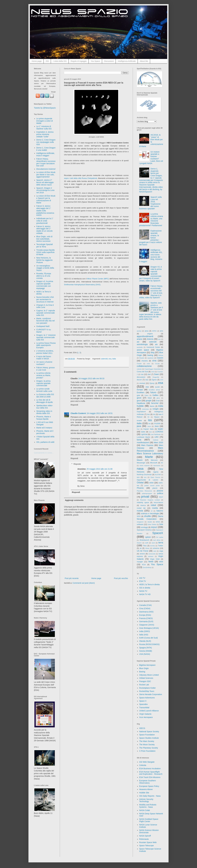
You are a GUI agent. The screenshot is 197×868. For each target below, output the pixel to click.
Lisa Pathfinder (156, 434)
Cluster (139, 364)
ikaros (152, 406)
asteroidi (104, 359)
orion (152, 483)
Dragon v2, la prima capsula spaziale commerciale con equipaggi (45, 285)
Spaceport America (144, 530)
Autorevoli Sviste (153, 347)
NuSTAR (158, 475)
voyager (140, 562)
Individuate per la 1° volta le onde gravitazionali (45, 221)
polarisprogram (147, 493)
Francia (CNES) (146, 618)
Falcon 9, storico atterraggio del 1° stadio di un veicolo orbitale (45, 230)
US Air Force (142, 551)
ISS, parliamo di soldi (45, 442)
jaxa (139, 426)
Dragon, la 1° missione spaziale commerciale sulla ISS (46, 337)
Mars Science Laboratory (150, 454)
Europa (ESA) (145, 615)
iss (150, 420)
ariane (139, 339)
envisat (142, 383)
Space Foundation (147, 735)
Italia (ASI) (144, 635)
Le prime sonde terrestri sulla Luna (44, 390)
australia (140, 347)
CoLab (157, 364)
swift (147, 543)
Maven (140, 460)
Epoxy (152, 383)
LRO (157, 437)
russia (140, 511)
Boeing (142, 672)
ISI (148, 417)
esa (110, 359)
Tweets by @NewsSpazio (45, 108)
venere (142, 554)
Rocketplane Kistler (148, 688)
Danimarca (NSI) (146, 612)
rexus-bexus (158, 503)
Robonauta (144, 839)
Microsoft (154, 463)
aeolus (139, 331)
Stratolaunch (144, 540)
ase (159, 339)
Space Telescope (147, 846)
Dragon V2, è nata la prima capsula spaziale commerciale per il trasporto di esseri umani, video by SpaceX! (151, 274)
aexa (146, 331)
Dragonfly (156, 377)
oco (138, 477)
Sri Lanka (160, 537)
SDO (139, 516)
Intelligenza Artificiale (127, 61)
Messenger (141, 463)
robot (153, 505)
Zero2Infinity (147, 567)
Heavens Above (146, 789)
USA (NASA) (145, 654)
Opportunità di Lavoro (147, 480)
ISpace (157, 417)
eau (147, 380)
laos (150, 432)
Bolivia (161, 355)
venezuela (152, 554)
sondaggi (144, 527)
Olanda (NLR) (145, 641)
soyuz (154, 527)
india (161, 406)
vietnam (151, 556)
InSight (156, 409)
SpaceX (158, 533)
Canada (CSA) (145, 605)
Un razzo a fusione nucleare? (44, 363)
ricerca (143, 505)
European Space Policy (149, 786)
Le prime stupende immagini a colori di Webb (45, 121)
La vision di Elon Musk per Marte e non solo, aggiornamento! (46, 175)
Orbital (140, 483)
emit (162, 380)
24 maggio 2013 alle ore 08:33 (91, 378)
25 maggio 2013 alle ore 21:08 (100, 469)
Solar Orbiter (152, 524)
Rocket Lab (144, 685)
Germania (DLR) (146, 621)
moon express (145, 466)
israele (139, 421)
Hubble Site (144, 793)
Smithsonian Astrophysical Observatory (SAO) (82, 285)
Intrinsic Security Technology (146, 800)
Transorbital (144, 708)
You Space (95, 61)
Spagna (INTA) (146, 648)
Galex (146, 395)
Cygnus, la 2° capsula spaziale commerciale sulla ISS (46, 313)
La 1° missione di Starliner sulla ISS (44, 128)
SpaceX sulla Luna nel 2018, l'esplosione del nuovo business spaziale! (150, 203)
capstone (150, 358)
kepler (160, 429)
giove (139, 398)
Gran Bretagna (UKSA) (149, 628)
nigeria (156, 472)
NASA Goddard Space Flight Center (149, 820)
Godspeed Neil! (43, 326)
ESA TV (143, 581)
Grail (158, 401)
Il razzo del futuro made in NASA (44, 358)
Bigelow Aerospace (147, 665)
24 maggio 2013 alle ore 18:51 (100, 413)
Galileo (156, 395)
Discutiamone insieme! (46, 169)
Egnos (154, 380)
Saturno (160, 511)
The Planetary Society (149, 748)
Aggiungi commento (74, 500)
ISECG (142, 728)
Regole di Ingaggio (79, 61)
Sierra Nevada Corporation (151, 694)
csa (142, 374)
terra (161, 543)
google (148, 401)
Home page (37, 61)
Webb (151, 562)
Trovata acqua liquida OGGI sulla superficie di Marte (45, 252)
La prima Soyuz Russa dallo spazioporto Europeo (46, 345)
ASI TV (142, 578)
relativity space (143, 503)
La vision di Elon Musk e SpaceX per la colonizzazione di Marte (46, 199)
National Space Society (149, 732)
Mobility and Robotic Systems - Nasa (148, 806)
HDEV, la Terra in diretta (149, 584)
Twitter (161, 546)
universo (156, 548)
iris (154, 414)
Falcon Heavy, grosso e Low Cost (46, 369)
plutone (160, 491)
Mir (162, 463)
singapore (140, 522)
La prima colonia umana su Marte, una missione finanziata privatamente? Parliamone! (151, 220)
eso (147, 387)
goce (139, 401)
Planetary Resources (144, 491)
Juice (149, 426)
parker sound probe (152, 486)
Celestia (143, 765)
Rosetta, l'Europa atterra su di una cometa (44, 276)
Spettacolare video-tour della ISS (45, 407)
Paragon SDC (145, 681)
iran (148, 414)
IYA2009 (157, 424)
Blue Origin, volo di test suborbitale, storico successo (44, 239)
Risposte (77, 464)
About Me (144, 61)
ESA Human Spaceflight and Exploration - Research (151, 773)
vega (161, 551)
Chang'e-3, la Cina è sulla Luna (45, 306)
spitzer (148, 537)
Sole (161, 524)
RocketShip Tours (147, 691)
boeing (150, 355)
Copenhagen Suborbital (153, 369)
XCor (144, 565)
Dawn (157, 374)
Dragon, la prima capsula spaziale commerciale (44, 383)
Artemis (150, 339)
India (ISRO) (145, 631)
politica (160, 493)
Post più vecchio (121, 578)
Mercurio (154, 460)
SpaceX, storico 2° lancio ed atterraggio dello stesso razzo (45, 182)
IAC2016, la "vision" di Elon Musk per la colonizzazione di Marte (151, 141)
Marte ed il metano (44, 428)
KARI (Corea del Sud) (149, 638)
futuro (153, 392)
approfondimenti (145, 336)
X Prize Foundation (147, 751)
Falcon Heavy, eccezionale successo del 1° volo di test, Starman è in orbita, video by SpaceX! (151, 292)
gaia (138, 395)
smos (158, 522)
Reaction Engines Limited (150, 500)
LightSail (144, 434)
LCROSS (159, 432)
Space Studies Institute (149, 738)
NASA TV (143, 591)
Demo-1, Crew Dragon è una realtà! (46, 149)
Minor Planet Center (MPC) (98, 279)
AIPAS (154, 331)
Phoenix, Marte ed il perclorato (45, 432)
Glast (150, 398)
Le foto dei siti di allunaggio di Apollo (45, 401)
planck (155, 488)
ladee (143, 432)
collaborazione (144, 366)
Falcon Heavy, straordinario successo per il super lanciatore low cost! (46, 162)
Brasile (142, 358)
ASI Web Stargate (147, 762)
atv (156, 344)
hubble (140, 406)
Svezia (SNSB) (146, 651)
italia (114, 359)
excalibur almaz (154, 390)
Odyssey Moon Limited (149, 675)
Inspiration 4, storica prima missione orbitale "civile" (45, 134)
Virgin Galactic (145, 714)
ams (161, 331)
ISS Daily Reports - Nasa (150, 796)
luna (139, 440)
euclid (157, 387)
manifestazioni (143, 442)
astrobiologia (142, 344)
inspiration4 (141, 412)
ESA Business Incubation (150, 769)
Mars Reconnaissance (150, 449)
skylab (150, 522)
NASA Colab (145, 810)
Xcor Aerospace (146, 717)
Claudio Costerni (78, 413)
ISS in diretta (145, 588)
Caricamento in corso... (44, 453)
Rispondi (74, 405)
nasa (140, 469)
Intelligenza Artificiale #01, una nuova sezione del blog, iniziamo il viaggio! (151, 256)
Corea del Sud (142, 372)
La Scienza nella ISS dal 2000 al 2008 (45, 396)
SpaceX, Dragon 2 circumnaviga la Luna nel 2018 (45, 190)
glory (158, 398)
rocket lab (141, 508)
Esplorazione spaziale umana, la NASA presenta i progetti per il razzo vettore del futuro (151, 238)
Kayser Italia (149, 429)
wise (161, 562)
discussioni (141, 377)
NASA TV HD (145, 594)
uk (141, 548)
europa (140, 390)
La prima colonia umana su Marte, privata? (44, 375)
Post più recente (72, 578)
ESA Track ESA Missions (150, 777)
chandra (145, 361)
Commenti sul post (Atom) (84, 583)
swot (153, 543)
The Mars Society (147, 741)
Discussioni (109, 61)
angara (150, 334)
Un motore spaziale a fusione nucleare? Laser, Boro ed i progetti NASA (151, 158)
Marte (149, 457)
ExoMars (141, 392)
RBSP (161, 497)
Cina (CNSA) (145, 608)
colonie (139, 369)
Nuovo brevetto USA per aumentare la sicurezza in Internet (45, 299)
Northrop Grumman (144, 475)
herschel (155, 403)
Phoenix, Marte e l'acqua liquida (44, 418)
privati (145, 497)
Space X (143, 701)
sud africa (157, 540)
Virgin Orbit (155, 559)
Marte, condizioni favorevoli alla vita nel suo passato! (46, 321)
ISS (47, 61)
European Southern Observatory (148, 782)
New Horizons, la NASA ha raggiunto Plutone (45, 260)
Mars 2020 (158, 442)
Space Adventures (147, 698)
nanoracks (157, 466)
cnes (148, 364)
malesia (156, 440)
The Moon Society (147, 745)
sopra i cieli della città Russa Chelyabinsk (81, 178)
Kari (138, 429)
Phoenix (140, 488)
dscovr (139, 380)
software (140, 524)
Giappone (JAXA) (147, 625)
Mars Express (147, 445)
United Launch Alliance (149, 711)
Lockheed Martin (144, 437)
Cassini (160, 358)
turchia (153, 546)
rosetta (155, 508)
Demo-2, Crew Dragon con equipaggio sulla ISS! (46, 142)
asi (138, 342)
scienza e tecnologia (150, 513)
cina (154, 361)
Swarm (139, 543)
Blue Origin (144, 668)
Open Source (155, 477)
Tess (145, 546)
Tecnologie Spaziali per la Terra (45, 246)
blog (153, 352)
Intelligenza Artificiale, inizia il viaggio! (46, 154)
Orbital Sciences (146, 678)
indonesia (145, 409)
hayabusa (141, 403)
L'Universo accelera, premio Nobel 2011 (45, 352)
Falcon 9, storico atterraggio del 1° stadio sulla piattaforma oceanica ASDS (45, 211)
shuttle (147, 516)
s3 (152, 511)
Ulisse (147, 548)
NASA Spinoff (145, 836)
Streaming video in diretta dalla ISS (44, 412)
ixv (149, 424)
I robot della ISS (60, 61)
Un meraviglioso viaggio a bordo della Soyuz (45, 268)
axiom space (143, 350)
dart (149, 374)
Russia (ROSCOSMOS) (149, 644)
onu (145, 477)
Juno (157, 426)
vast (155, 551)
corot (153, 372)
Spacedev (144, 704)
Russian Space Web (148, 842)
